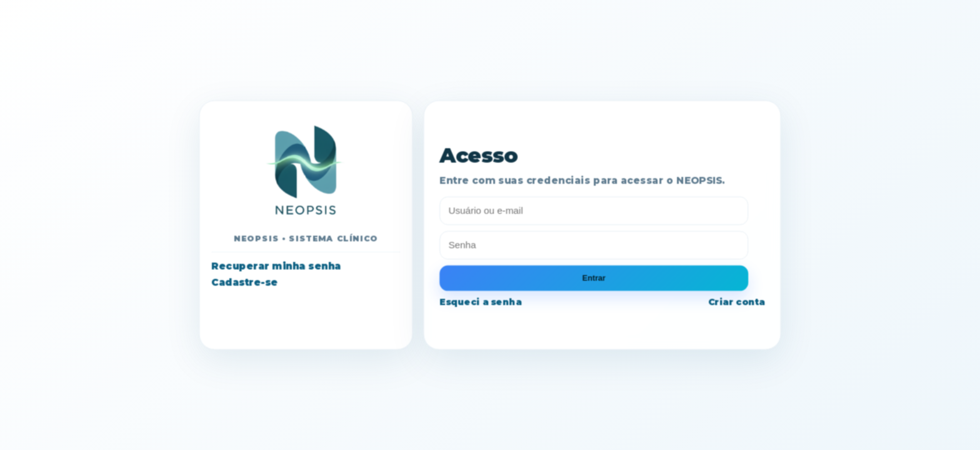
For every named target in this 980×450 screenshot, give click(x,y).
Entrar (594, 277)
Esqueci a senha (480, 302)
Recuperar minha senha (276, 266)
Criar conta (737, 302)
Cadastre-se (244, 282)
